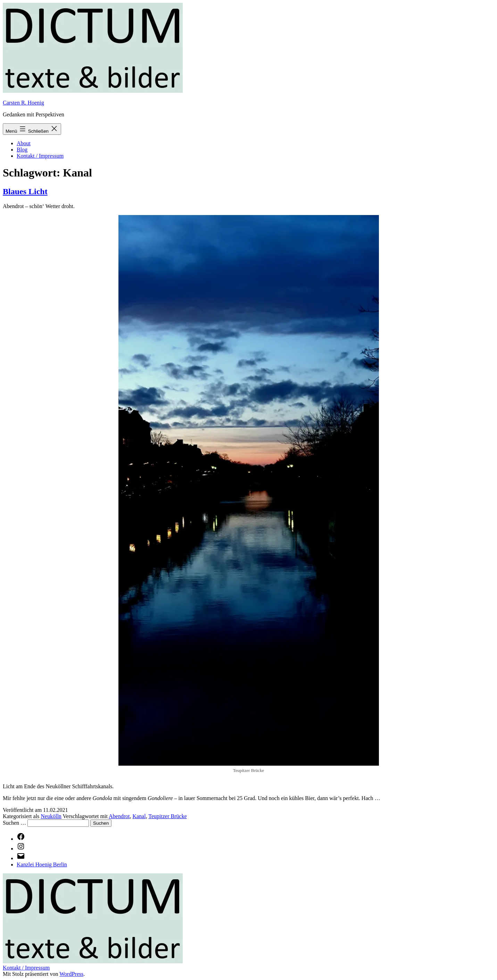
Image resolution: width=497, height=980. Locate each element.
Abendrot (119, 816)
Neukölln (51, 816)
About (24, 143)
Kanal (139, 816)
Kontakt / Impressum (40, 156)
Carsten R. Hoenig (23, 103)
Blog (22, 150)
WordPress (71, 974)
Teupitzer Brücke (167, 816)
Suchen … (14, 823)
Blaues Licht (25, 191)
